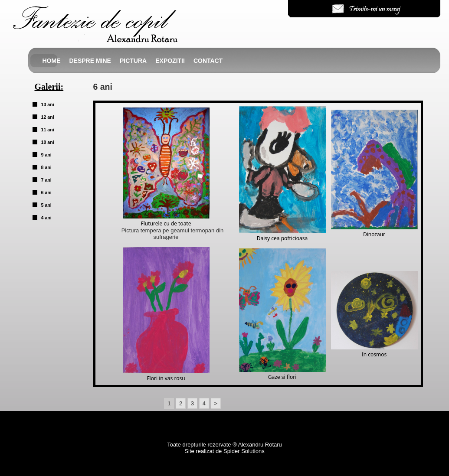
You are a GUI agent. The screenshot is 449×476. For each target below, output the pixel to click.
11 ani (48, 130)
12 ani (48, 117)
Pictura (133, 61)
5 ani (46, 205)
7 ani (46, 180)
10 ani (48, 142)
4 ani (46, 218)
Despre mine (90, 61)
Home (52, 61)
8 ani (46, 167)
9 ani (46, 155)
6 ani (46, 192)
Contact (208, 61)
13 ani (48, 104)
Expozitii (170, 61)
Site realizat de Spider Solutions (224, 451)
